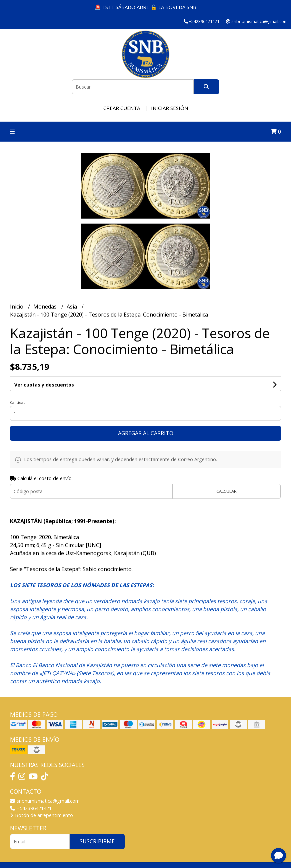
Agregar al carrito (146, 433)
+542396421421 (31, 808)
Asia (72, 307)
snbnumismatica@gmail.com (45, 801)
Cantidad (18, 402)
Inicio (17, 307)
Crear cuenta (122, 108)
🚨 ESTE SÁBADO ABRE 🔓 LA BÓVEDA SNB (145, 7)
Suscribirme (97, 841)
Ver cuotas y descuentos (44, 385)
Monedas (46, 307)
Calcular (226, 491)
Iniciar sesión (169, 108)
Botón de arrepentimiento (41, 815)
